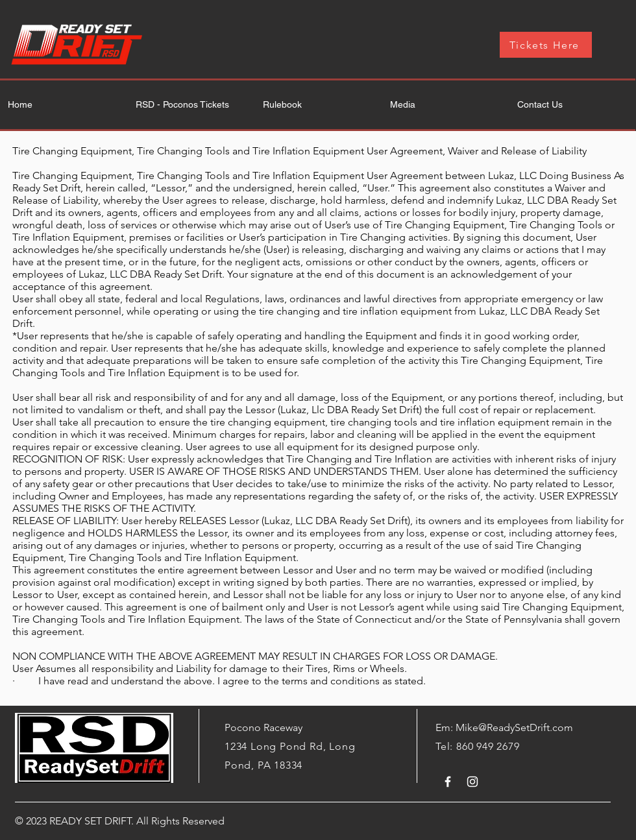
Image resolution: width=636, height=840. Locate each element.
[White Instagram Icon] (472, 782)
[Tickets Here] (546, 45)
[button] (445, 105)
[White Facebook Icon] (448, 782)
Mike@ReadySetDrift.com (514, 727)
